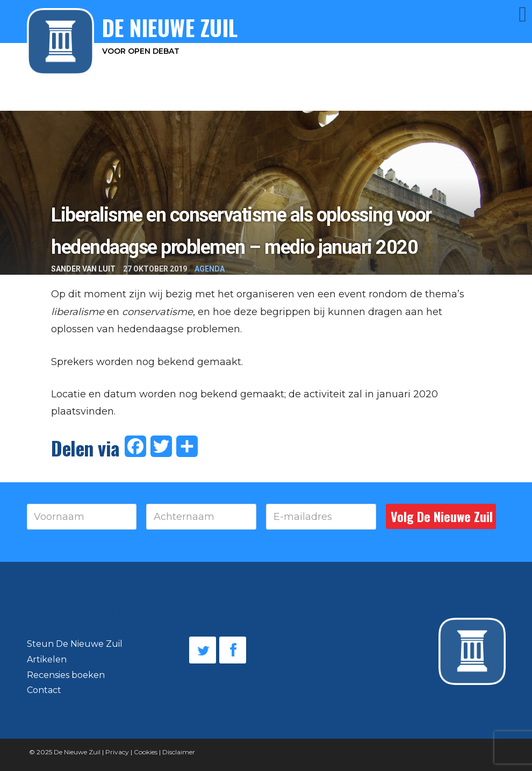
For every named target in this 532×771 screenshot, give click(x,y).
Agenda (210, 269)
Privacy (117, 752)
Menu (508, 15)
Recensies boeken (66, 675)
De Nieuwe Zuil (77, 752)
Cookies (146, 752)
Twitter (203, 650)
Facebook (233, 650)
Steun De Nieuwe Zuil (75, 644)
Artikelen (47, 659)
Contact (44, 690)
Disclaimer (179, 752)
